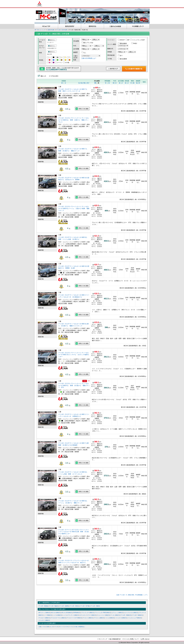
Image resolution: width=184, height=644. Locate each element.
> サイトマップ (102, 639)
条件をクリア (113, 69)
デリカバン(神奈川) (88, 618)
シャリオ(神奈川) (57, 615)
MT (128, 40)
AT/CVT (122, 40)
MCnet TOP (46, 26)
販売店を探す (70, 26)
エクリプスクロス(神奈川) (131, 613)
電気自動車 (122, 43)
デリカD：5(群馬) (64, 606)
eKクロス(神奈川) (56, 613)
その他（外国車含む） (80, 627)
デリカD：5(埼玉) (74, 606)
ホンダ (52, 627)
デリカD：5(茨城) (43, 606)
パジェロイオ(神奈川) (121, 618)
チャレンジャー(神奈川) (103, 615)
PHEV (134, 43)
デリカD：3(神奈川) (126, 615)
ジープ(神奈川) (48, 615)
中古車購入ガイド (138, 26)
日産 (48, 627)
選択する (52, 40)
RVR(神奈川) (77, 613)
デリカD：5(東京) (95, 606)
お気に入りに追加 (82, 109)
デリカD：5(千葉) (85, 606)
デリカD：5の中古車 (62, 30)
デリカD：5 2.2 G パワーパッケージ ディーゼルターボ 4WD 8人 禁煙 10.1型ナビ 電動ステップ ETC (74, 386)
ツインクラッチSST (137, 40)
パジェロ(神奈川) (110, 618)
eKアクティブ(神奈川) (44, 613)
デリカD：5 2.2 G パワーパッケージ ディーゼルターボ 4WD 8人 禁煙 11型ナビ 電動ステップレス (74, 120)
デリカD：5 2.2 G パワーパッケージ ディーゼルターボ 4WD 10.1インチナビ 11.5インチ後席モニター (74, 355)
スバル (71, 627)
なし (84, 53)
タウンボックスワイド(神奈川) (88, 615)
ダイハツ (61, 627)
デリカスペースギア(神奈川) (74, 618)
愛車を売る (93, 26)
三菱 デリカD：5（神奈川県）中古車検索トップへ (132, 595)
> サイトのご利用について (130, 639)
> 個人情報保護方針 (115, 639)
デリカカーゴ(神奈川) (44, 618)
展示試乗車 (122, 59)
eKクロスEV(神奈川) (67, 613)
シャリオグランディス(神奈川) (71, 615)
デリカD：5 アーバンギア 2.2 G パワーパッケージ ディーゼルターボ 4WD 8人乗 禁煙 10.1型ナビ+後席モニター (74, 532)
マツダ (56, 627)
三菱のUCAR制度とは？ (89, 58)
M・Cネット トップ (40, 30)
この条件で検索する (134, 69)
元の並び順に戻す (84, 83)
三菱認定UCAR (115, 26)
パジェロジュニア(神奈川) (134, 618)
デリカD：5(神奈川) (137, 615)
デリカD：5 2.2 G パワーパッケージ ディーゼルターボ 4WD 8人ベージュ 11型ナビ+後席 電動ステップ (74, 209)
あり (120, 55)
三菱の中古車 (51, 30)
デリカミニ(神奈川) (99, 618)
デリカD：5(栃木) (54, 606)
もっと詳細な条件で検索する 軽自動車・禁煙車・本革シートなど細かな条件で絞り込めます (60, 69)
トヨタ (44, 627)
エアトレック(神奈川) (117, 613)
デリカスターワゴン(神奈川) (58, 618)
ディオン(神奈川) (115, 615)
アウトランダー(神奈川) (88, 613)
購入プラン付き (87, 43)
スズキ (66, 627)
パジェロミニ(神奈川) (44, 620)
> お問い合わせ (145, 639)
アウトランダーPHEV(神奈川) (103, 613)
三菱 (40, 627)
